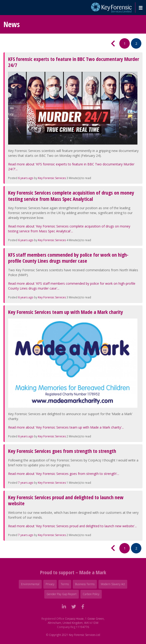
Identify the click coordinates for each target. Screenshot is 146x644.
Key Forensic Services (52, 178)
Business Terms (85, 584)
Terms (65, 584)
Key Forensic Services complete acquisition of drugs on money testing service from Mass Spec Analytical (71, 196)
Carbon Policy (91, 594)
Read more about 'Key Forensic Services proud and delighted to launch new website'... (72, 526)
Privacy (50, 584)
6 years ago (26, 178)
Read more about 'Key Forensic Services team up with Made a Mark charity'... (66, 427)
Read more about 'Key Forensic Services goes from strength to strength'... (64, 474)
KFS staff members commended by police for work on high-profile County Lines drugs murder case (68, 258)
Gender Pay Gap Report (62, 594)
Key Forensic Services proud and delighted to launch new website (66, 500)
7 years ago (26, 483)
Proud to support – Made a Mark (73, 572)
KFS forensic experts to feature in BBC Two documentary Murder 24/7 (74, 62)
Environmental (30, 584)
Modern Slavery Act (113, 584)
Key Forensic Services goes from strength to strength (62, 451)
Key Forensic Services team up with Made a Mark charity (66, 312)
